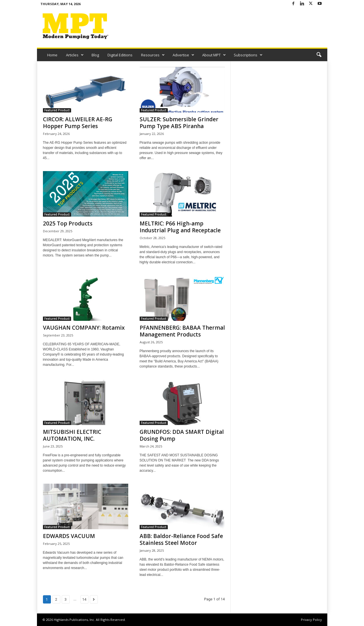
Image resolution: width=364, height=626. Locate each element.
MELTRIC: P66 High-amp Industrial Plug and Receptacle (180, 227)
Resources (153, 55)
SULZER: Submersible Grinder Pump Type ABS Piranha (179, 123)
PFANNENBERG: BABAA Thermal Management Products (182, 331)
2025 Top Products (68, 223)
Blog (95, 55)
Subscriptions (248, 55)
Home (52, 55)
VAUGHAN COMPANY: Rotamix (84, 328)
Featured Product (57, 110)
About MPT (214, 55)
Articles (75, 55)
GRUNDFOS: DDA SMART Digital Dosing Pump (182, 435)
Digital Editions (120, 55)
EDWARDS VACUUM (69, 536)
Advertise (183, 55)
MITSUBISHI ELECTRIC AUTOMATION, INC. (72, 435)
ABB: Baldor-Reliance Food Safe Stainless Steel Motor (181, 539)
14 (84, 599)
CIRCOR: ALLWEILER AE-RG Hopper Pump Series (78, 123)
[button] (319, 55)
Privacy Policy (311, 620)
